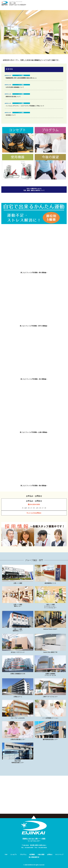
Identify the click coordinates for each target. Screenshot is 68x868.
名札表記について (11, 115)
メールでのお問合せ (34, 513)
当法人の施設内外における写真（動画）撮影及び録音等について (34, 189)
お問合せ (50, 854)
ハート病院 (21, 75)
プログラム (23, 854)
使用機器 (32, 854)
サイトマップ (59, 854)
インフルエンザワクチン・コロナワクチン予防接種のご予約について (25, 106)
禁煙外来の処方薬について (13, 97)
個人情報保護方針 (34, 857)
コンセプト (14, 854)
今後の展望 (41, 854)
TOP (6, 854)
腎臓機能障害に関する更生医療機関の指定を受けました (21, 78)
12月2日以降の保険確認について (15, 87)
